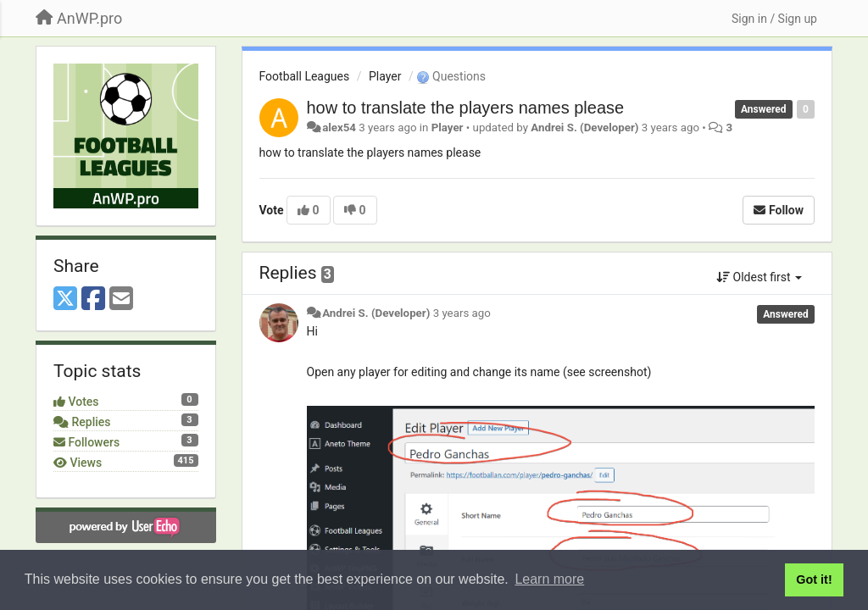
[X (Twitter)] (65, 299)
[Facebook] (93, 299)
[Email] (121, 299)
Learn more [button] (549, 579)
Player (385, 76)
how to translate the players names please (466, 108)
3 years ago (462, 313)
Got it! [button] (814, 579)
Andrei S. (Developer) (584, 128)
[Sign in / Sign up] (774, 19)
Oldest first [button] (759, 277)
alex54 (339, 128)
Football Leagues (305, 76)
